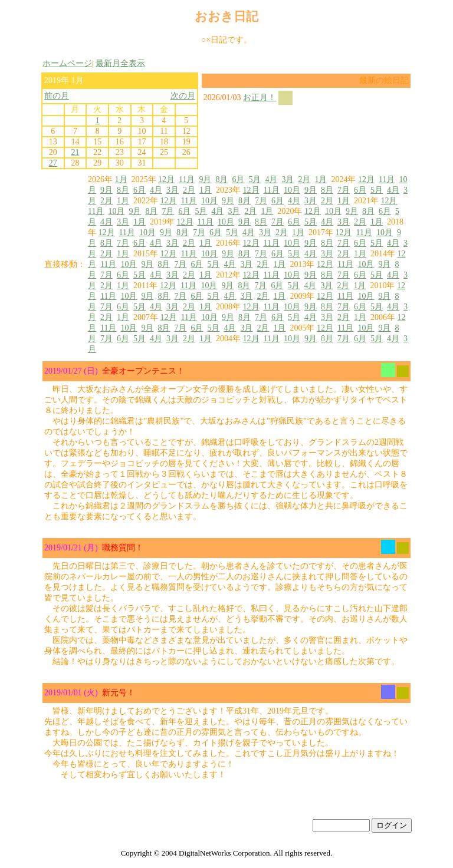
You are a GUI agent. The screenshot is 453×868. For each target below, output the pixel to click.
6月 (238, 179)
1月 (121, 179)
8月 (221, 179)
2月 (304, 179)
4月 (271, 179)
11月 (187, 179)
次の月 (183, 96)
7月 (344, 190)
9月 (205, 179)
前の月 (57, 96)
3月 (288, 179)
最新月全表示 (120, 63)
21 (75, 152)
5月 (255, 179)
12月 (166, 179)
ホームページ (67, 63)
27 (53, 163)
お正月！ (260, 98)
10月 (292, 190)
